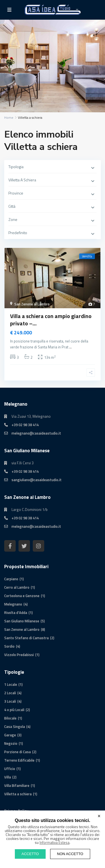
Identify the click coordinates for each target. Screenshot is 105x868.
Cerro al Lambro (17, 587)
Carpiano (11, 579)
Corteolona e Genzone (22, 596)
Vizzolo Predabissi (19, 655)
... (70, 347)
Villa (8, 777)
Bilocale (10, 718)
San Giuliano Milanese (22, 621)
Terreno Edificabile (19, 760)
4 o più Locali (14, 710)
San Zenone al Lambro (32, 304)
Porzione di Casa (17, 752)
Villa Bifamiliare (17, 785)
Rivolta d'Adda (16, 613)
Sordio (9, 646)
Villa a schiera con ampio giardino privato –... (51, 320)
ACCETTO (30, 854)
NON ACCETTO (70, 854)
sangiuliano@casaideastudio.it (37, 480)
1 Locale (11, 684)
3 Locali (10, 701)
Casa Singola (15, 727)
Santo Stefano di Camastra (26, 638)
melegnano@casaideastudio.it (36, 433)
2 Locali (10, 693)
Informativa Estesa (54, 842)
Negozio (11, 743)
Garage (10, 735)
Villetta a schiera (18, 794)
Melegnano (13, 604)
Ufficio (10, 769)
